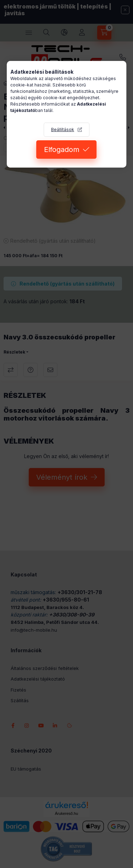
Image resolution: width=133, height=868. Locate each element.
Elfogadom (62, 150)
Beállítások (63, 129)
